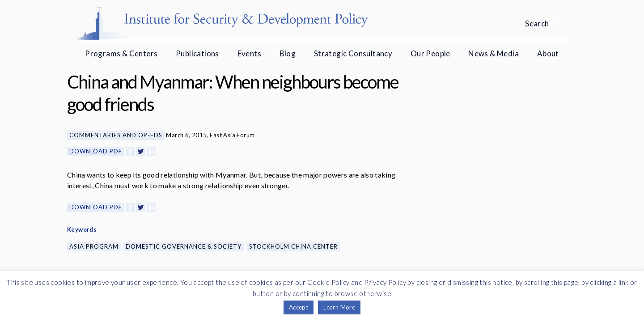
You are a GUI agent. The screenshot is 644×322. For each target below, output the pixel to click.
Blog (288, 53)
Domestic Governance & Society (184, 246)
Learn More (339, 307)
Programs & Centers (121, 53)
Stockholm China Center (293, 246)
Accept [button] (299, 307)
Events (249, 53)
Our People (430, 53)
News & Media (494, 53)
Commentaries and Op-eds (116, 135)
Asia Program (94, 246)
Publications (197, 53)
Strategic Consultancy (353, 53)
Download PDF (96, 151)
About (548, 53)
